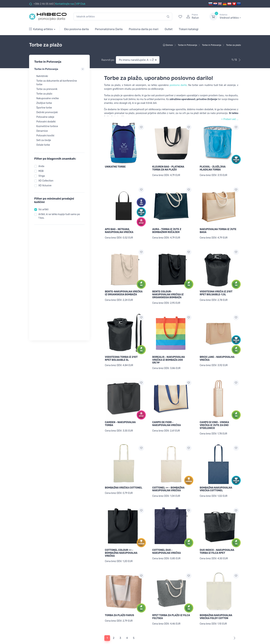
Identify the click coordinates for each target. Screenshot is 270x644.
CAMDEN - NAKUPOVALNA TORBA (120, 414)
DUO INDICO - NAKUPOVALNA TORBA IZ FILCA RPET (217, 537)
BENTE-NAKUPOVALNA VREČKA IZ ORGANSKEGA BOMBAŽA (124, 288)
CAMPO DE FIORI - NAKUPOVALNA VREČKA (167, 414)
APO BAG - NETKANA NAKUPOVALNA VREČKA (119, 228)
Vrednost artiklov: (230, 16)
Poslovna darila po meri (144, 29)
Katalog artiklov (41, 29)
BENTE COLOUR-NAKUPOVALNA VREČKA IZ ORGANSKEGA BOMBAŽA (168, 290)
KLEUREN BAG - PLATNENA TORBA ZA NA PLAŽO (168, 168)
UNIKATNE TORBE (115, 167)
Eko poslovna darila (77, 29)
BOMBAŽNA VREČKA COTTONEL (124, 476)
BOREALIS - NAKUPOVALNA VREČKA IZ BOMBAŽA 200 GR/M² (168, 353)
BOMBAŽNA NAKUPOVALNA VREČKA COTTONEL (216, 477)
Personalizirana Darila (109, 29)
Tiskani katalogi (189, 29)
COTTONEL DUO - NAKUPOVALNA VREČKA (167, 537)
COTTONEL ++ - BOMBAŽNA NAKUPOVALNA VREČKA (168, 477)
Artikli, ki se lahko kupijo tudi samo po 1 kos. (59, 216)
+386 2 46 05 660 (43, 4)
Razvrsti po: (108, 60)
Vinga (42, 176)
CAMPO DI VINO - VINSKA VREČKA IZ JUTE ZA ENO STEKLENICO (214, 416)
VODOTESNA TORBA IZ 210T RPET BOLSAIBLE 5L (121, 351)
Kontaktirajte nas (65, 4)
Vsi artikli (43, 209)
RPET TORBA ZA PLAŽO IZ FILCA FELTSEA (171, 600)
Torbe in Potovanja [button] (59, 69)
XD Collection (46, 181)
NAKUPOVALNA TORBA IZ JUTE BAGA (218, 228)
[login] (195, 17)
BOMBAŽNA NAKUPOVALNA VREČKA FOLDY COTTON (216, 600)
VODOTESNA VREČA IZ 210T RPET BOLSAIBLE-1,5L (216, 288)
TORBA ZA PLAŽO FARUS (119, 599)
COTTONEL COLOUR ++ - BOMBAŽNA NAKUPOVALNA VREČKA (121, 539)
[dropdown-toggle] (213, 17)
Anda (41, 166)
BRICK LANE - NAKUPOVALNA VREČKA (217, 351)
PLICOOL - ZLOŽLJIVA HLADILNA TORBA (213, 168)
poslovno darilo (178, 85)
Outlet (169, 29)
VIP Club (81, 4)
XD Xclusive (45, 186)
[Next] (234, 619)
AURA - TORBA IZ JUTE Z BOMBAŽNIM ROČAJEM (167, 228)
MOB (41, 171)
